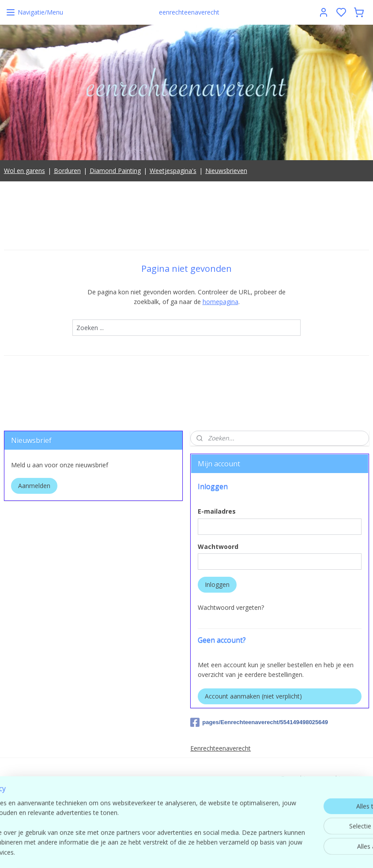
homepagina (220, 302)
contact (311, 808)
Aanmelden (34, 486)
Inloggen (217, 584)
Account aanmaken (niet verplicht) (253, 696)
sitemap (226, 852)
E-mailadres (217, 511)
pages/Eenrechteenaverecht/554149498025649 (259, 722)
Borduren (67, 171)
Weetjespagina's (173, 171)
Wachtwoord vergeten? (231, 607)
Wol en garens (24, 171)
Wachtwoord (218, 547)
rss (244, 852)
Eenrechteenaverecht (220, 748)
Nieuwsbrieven (226, 171)
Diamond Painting (115, 171)
